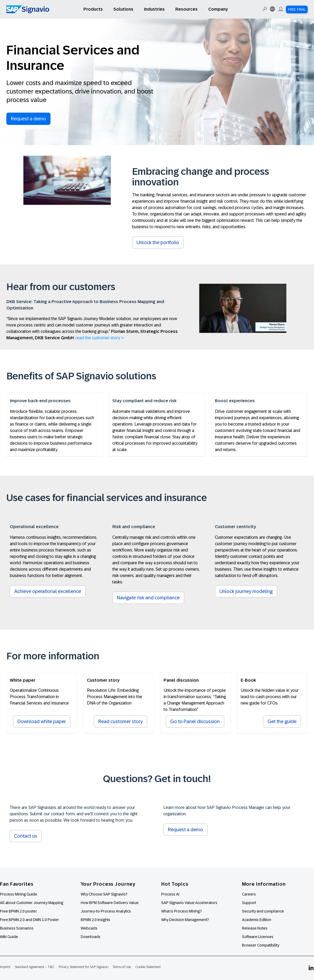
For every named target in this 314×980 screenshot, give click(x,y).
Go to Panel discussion (195, 722)
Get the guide (282, 722)
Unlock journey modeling (246, 591)
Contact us (26, 836)
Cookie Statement (148, 967)
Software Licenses (258, 937)
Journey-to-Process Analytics (106, 911)
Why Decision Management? (185, 920)
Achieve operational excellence (48, 591)
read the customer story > (100, 338)
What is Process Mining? (182, 911)
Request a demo (28, 119)
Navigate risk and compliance (148, 598)
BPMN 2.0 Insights (96, 920)
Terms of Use (122, 967)
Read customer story (120, 722)
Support (249, 903)
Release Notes (255, 928)
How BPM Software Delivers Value (110, 903)
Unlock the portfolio (158, 243)
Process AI (170, 894)
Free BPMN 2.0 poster (18, 911)
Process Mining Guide (19, 894)
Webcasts (89, 928)
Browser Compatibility (261, 945)
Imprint (5, 967)
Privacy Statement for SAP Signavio (84, 967)
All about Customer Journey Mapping (32, 903)
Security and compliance (263, 911)
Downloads (91, 937)
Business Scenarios (17, 928)
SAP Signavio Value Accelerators (189, 903)
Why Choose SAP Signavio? (104, 894)
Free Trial (297, 9)
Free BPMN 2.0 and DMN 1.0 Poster (29, 920)
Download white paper (42, 722)
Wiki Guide (9, 937)
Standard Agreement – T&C (35, 967)
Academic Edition (257, 920)
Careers (249, 894)
